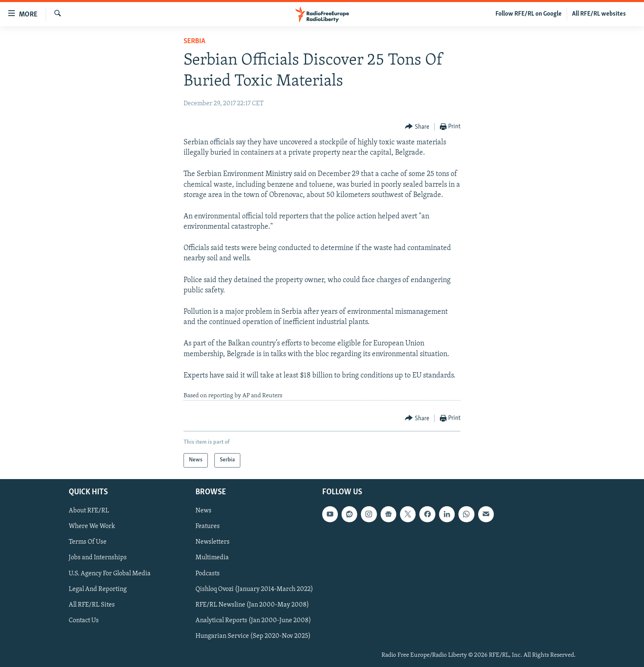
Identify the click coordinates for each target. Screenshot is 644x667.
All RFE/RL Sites (92, 604)
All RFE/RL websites (599, 14)
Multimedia (212, 558)
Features (208, 526)
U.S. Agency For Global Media (110, 573)
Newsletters (213, 542)
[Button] (417, 127)
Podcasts (208, 573)
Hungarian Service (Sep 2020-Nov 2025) (253, 636)
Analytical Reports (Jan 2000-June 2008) (253, 620)
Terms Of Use (88, 542)
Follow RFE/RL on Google (529, 14)
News (203, 511)
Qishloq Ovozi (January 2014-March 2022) (254, 589)
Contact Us (84, 620)
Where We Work (92, 526)
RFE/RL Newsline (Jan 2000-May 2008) (252, 604)
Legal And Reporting (98, 589)
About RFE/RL (89, 511)
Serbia (194, 41)
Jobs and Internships (98, 558)
